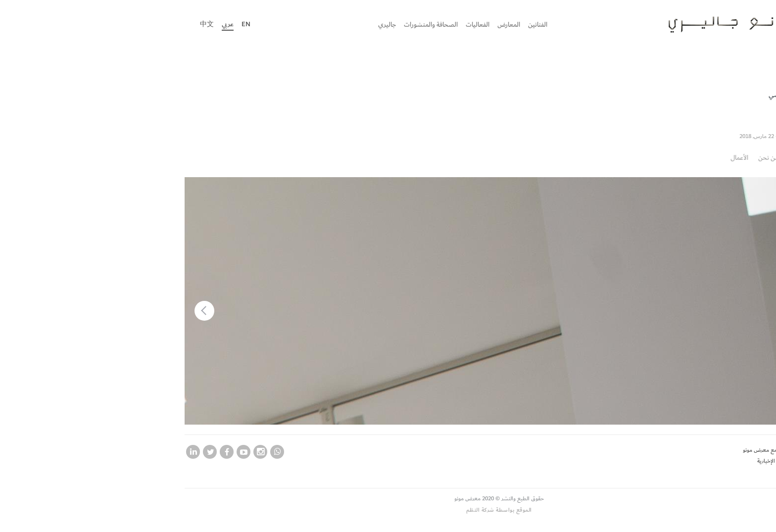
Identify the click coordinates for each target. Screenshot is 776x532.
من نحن (657, 158)
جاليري (276, 24)
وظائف (694, 472)
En (135, 24)
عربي (117, 24)
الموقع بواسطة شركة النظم (388, 510)
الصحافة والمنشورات (320, 24)
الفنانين (427, 24)
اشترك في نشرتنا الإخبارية (674, 461)
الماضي (668, 95)
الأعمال (629, 158)
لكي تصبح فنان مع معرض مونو (667, 450)
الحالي (695, 95)
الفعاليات (367, 24)
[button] (94, 311)
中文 (96, 24)
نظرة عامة (690, 158)
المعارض (398, 24)
